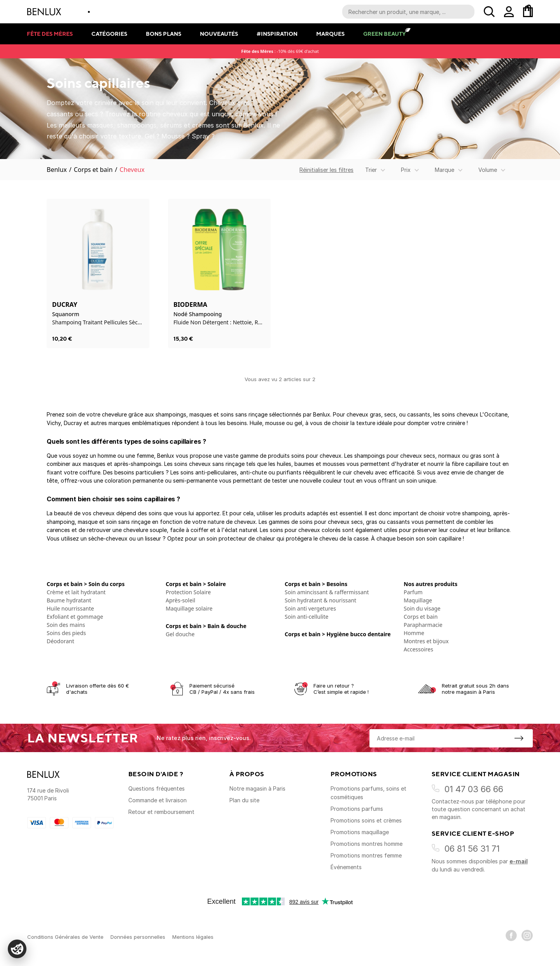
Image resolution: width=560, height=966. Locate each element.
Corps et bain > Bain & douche (206, 626)
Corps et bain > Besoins (316, 584)
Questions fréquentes (157, 788)
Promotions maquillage (360, 832)
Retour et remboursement (161, 812)
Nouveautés (219, 34)
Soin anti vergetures (310, 608)
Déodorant (60, 641)
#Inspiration (277, 34)
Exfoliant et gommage (75, 617)
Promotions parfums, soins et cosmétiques (368, 793)
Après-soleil (180, 600)
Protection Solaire (188, 592)
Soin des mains (66, 625)
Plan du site (244, 800)
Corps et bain (93, 170)
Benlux (57, 170)
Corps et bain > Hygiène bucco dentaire (338, 634)
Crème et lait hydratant (76, 592)
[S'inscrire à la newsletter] (519, 738)
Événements (346, 867)
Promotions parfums (357, 809)
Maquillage (418, 600)
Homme (414, 633)
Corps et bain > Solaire (196, 584)
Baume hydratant (69, 600)
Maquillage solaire (189, 608)
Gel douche (180, 634)
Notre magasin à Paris (257, 788)
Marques (330, 34)
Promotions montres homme (367, 844)
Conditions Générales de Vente (65, 937)
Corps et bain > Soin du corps (86, 584)
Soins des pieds (66, 633)
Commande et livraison (157, 800)
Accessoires (418, 649)
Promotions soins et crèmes (366, 820)
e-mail (519, 861)
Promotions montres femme (366, 855)
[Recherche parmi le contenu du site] (408, 12)
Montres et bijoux (426, 641)
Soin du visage (422, 608)
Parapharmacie (423, 625)
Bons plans (164, 34)
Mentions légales (193, 937)
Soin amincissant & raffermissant (327, 592)
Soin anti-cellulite (306, 617)
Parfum (413, 592)
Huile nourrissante (70, 608)
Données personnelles (138, 937)
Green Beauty (384, 34)
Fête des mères (50, 34)
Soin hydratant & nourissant (320, 600)
